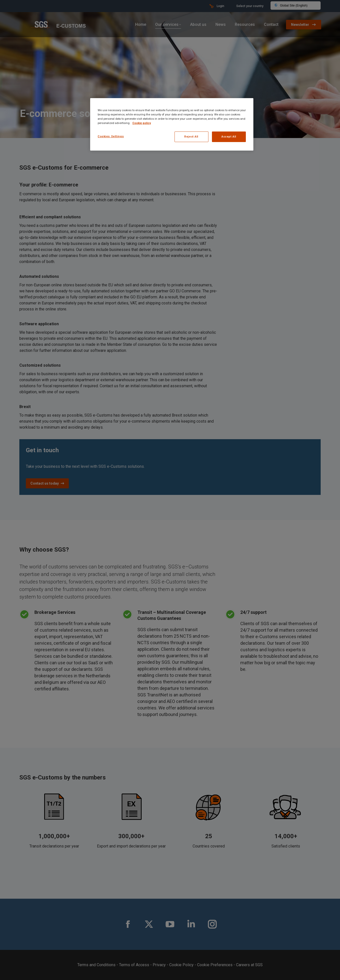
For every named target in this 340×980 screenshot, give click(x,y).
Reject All (191, 137)
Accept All (229, 137)
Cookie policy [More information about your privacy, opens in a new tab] (142, 123)
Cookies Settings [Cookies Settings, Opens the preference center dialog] (111, 136)
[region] (172, 124)
